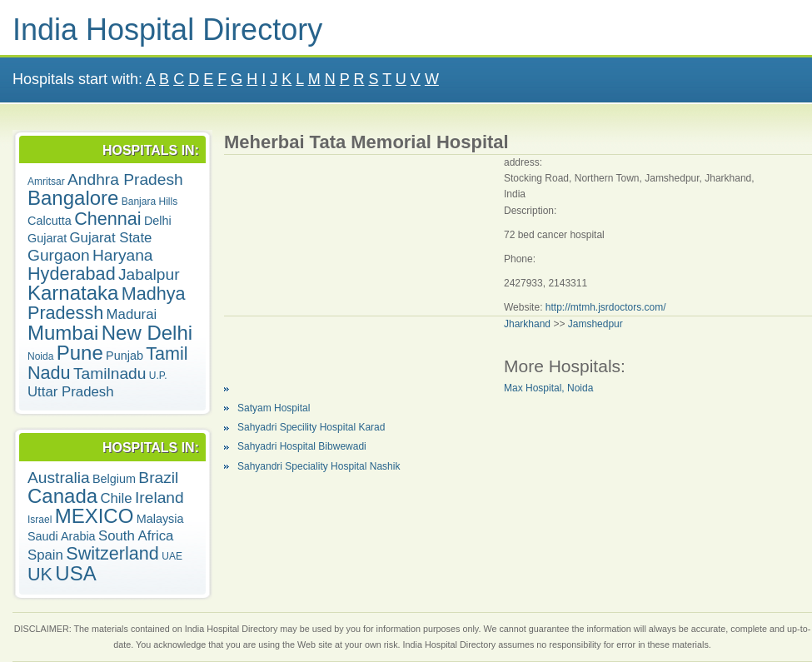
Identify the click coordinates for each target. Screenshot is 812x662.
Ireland (159, 498)
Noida (40, 356)
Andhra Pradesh (125, 179)
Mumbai (63, 333)
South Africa (136, 536)
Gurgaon (59, 255)
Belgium (114, 479)
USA (75, 573)
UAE (172, 556)
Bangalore (73, 198)
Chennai (107, 219)
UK (40, 574)
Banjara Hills (149, 202)
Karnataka (73, 293)
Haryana (123, 255)
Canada (62, 496)
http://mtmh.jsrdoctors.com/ (606, 307)
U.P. (158, 376)
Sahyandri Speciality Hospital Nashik (319, 466)
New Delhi (147, 333)
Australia (59, 478)
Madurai (132, 314)
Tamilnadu (110, 373)
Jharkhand (527, 324)
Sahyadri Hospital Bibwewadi (302, 446)
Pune (80, 353)
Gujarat (47, 238)
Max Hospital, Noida (548, 388)
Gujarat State (111, 238)
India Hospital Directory (167, 30)
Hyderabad (72, 274)
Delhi (158, 221)
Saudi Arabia (62, 536)
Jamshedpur (595, 324)
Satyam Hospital (274, 408)
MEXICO (95, 516)
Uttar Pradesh (71, 392)
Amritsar (46, 182)
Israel (40, 520)
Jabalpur (149, 274)
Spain (45, 555)
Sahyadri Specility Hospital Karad (311, 427)
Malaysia (160, 519)
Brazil (158, 478)
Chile (116, 498)
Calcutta (50, 221)
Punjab (125, 356)
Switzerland (112, 553)
